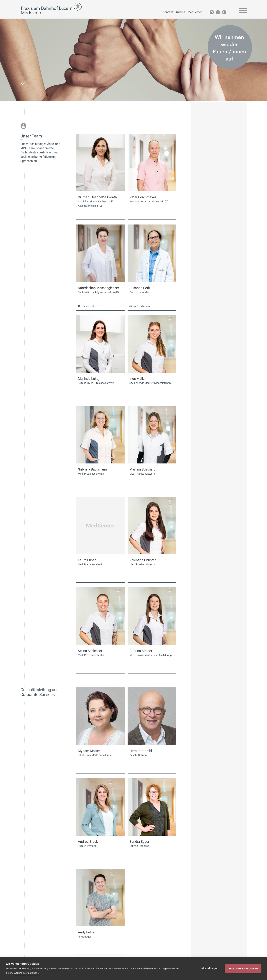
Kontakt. (168, 12)
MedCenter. (195, 12)
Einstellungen (210, 968)
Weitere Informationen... (27, 973)
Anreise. (181, 12)
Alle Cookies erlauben (243, 969)
